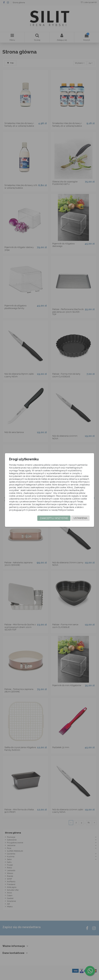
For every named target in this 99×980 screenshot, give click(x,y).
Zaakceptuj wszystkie (54, 518)
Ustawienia (80, 518)
